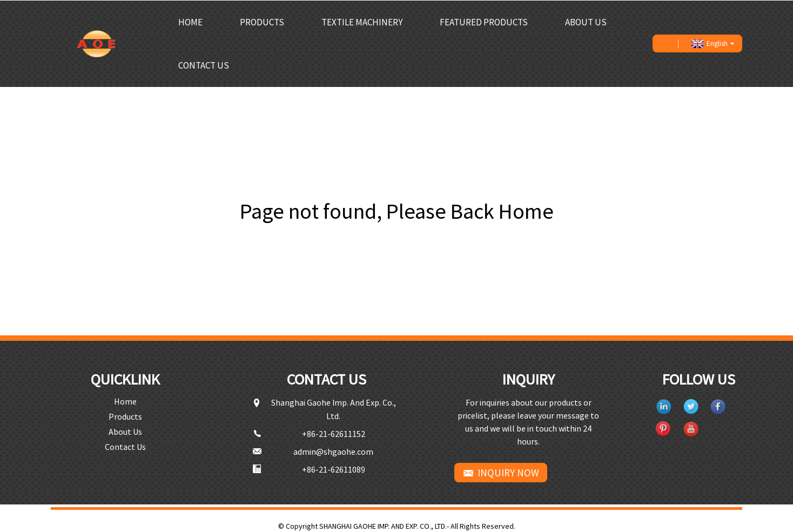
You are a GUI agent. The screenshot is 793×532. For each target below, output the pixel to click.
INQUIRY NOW (508, 472)
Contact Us (204, 65)
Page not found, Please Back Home (397, 211)
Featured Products (484, 22)
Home (190, 22)
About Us (586, 22)
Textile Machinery (362, 22)
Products (262, 22)
